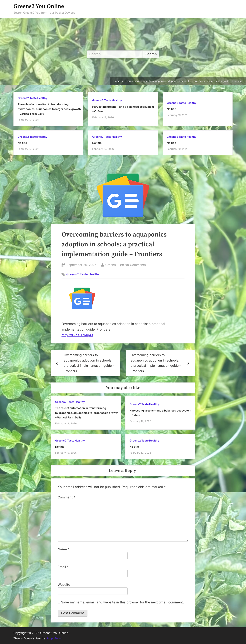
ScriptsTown (54, 639)
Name (64, 549)
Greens (111, 265)
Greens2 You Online (39, 6)
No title (171, 109)
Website (64, 585)
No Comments (135, 265)
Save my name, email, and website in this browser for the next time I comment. (123, 602)
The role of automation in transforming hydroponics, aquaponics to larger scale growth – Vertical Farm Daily (49, 109)
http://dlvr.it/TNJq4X (77, 335)
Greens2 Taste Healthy (32, 98)
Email (63, 567)
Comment (66, 497)
